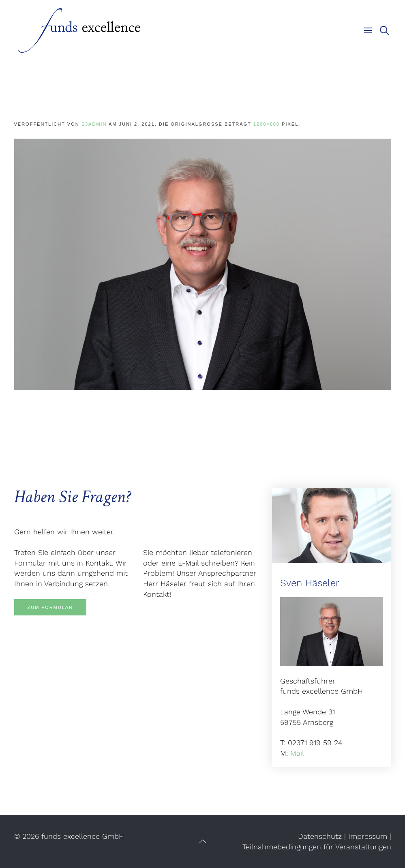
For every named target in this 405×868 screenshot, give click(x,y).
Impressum (368, 836)
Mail (297, 753)
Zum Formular (50, 607)
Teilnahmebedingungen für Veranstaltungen (317, 847)
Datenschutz (320, 836)
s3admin (94, 124)
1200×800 (267, 124)
